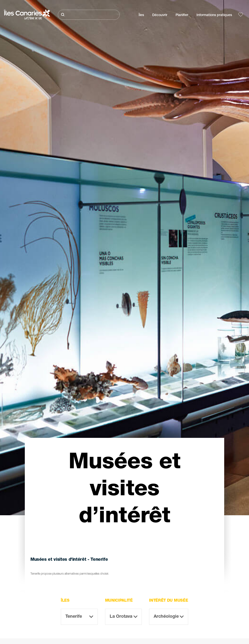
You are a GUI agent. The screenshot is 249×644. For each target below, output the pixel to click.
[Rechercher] (89, 15)
